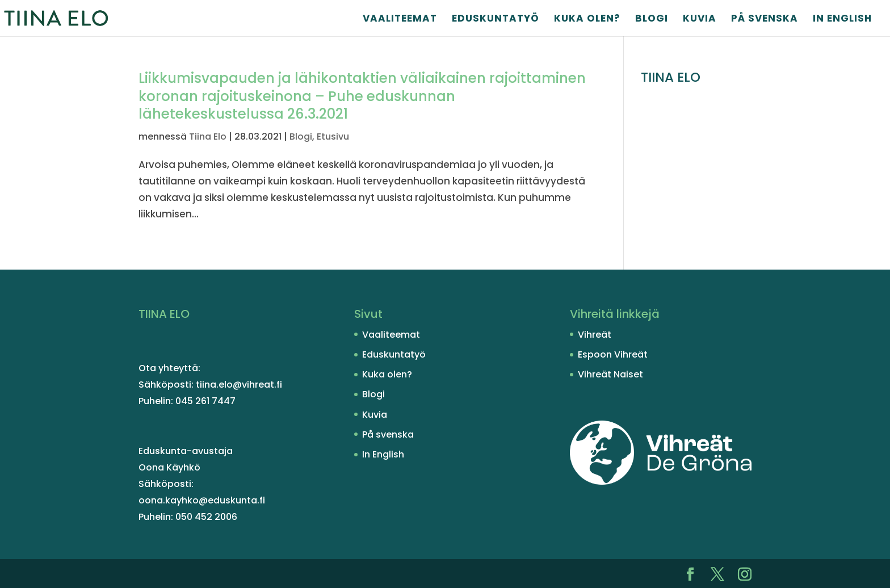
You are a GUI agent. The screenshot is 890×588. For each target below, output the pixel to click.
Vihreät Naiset (610, 374)
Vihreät (595, 335)
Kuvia (700, 20)
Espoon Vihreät (613, 354)
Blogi (652, 20)
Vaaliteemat (400, 20)
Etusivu (333, 136)
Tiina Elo (208, 136)
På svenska (765, 20)
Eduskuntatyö (496, 20)
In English (842, 20)
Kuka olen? (587, 20)
